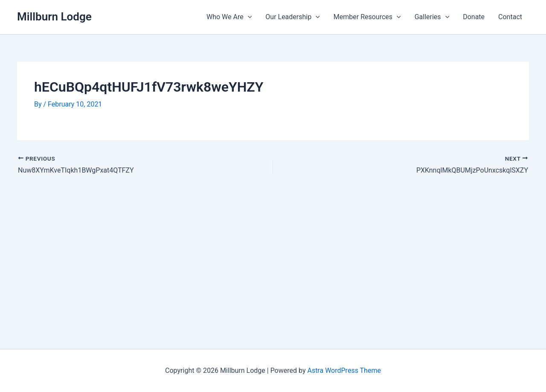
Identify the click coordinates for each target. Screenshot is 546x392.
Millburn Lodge (54, 17)
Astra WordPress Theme (344, 370)
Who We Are (229, 17)
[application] (248, 17)
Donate (474, 17)
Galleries (432, 17)
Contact (510, 17)
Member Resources (367, 17)
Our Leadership (293, 17)
